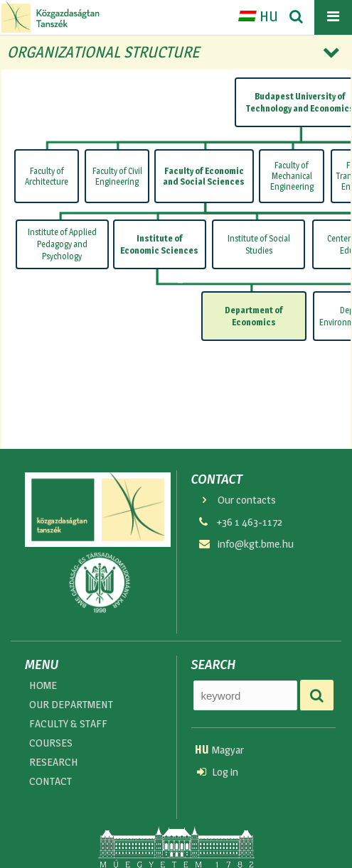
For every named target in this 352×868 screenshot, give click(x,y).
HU (258, 16)
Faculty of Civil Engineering (117, 176)
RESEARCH (54, 763)
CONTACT (50, 782)
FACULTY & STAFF (68, 724)
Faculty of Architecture (47, 176)
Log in (218, 772)
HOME (43, 685)
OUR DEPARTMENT (71, 705)
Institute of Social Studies (259, 244)
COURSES (51, 743)
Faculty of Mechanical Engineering (292, 176)
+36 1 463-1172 (240, 522)
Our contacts (237, 500)
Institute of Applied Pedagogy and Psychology (62, 244)
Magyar (219, 750)
